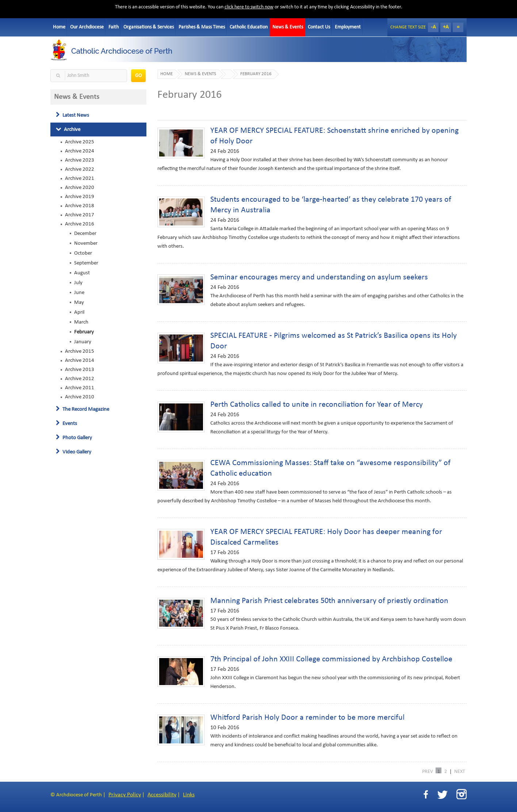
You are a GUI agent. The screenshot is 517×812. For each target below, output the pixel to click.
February (84, 332)
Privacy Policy (125, 795)
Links (189, 795)
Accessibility (162, 795)
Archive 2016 (80, 224)
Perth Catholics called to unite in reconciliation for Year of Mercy (317, 405)
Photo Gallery (74, 438)
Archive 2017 (80, 215)
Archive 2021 (80, 178)
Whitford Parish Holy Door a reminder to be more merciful (307, 718)
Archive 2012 (80, 379)
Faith (114, 27)
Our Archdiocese (87, 27)
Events (66, 424)
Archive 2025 (80, 142)
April (79, 312)
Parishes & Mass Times (202, 27)
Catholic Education (249, 27)
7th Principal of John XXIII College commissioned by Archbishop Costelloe (331, 659)
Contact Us (319, 27)
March (81, 322)
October (83, 253)
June (79, 293)
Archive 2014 (80, 360)
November (86, 243)
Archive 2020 (80, 187)
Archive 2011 (80, 388)
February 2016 (256, 74)
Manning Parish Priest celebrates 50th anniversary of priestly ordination (329, 601)
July (78, 283)
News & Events (288, 27)
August (82, 273)
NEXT (460, 771)
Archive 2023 (80, 160)
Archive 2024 (80, 151)
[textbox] (89, 76)
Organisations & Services (149, 27)
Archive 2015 (80, 351)
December (85, 233)
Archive (68, 129)
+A (446, 27)
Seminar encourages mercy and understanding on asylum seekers (319, 277)
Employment (348, 27)
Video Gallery (74, 452)
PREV (428, 771)
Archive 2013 (80, 370)
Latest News (72, 115)
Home (59, 27)
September (86, 263)
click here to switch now (249, 7)
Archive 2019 (80, 197)
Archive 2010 (80, 397)
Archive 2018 (80, 206)
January (83, 342)
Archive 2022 (80, 169)
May (79, 302)
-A (433, 27)
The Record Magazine (83, 409)
